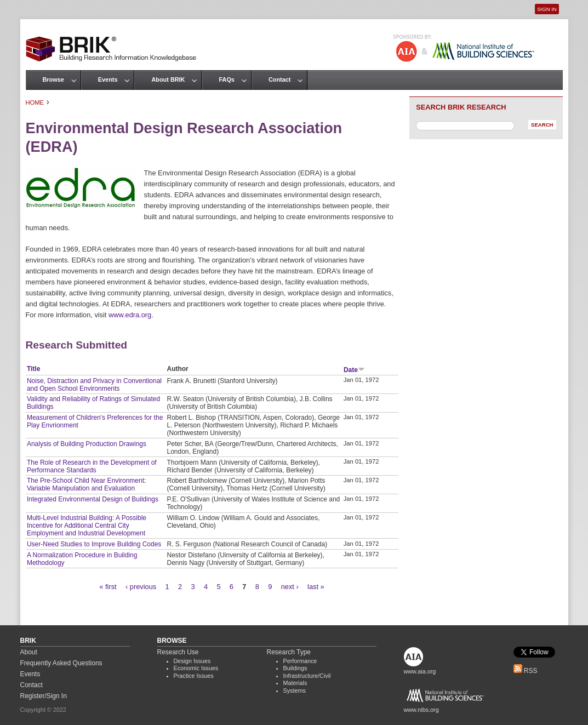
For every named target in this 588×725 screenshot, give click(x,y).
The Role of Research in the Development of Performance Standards (92, 466)
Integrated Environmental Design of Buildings (93, 499)
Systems (295, 690)
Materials (295, 683)
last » (316, 587)
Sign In (547, 9)
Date (354, 370)
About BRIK (168, 79)
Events (108, 79)
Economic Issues (196, 668)
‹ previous (141, 587)
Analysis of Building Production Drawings (87, 444)
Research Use (178, 652)
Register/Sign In (44, 696)
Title (33, 369)
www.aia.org (420, 671)
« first (108, 587)
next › (290, 587)
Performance (300, 661)
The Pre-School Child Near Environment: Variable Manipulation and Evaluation (86, 484)
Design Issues (192, 661)
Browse (53, 79)
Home (35, 102)
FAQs (226, 79)
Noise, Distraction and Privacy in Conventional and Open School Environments (94, 385)
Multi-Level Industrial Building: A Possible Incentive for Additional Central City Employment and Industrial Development (87, 526)
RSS (526, 671)
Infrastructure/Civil (307, 676)
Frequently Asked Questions (61, 663)
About (29, 652)
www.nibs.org (421, 710)
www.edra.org (130, 315)
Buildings (295, 668)
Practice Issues (194, 676)
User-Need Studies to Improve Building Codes (94, 544)
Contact (279, 79)
